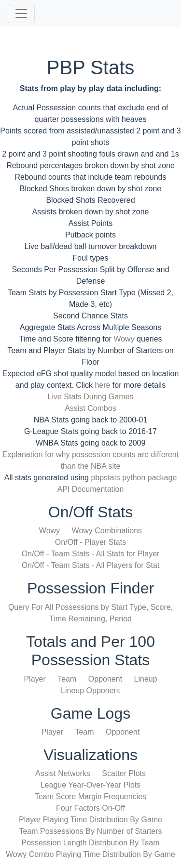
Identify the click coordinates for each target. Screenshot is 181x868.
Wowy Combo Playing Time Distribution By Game (90, 854)
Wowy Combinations (107, 531)
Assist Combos (90, 408)
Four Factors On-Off (90, 808)
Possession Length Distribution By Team (90, 843)
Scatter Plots (124, 773)
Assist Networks (63, 773)
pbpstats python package (134, 478)
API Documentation (91, 489)
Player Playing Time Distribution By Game (90, 820)
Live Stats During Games (91, 397)
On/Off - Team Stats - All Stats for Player (91, 554)
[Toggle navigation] (21, 13)
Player (35, 679)
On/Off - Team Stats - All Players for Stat (91, 565)
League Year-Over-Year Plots (91, 785)
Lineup (146, 679)
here (102, 385)
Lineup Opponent (90, 690)
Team (67, 679)
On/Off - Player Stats (90, 542)
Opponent (105, 679)
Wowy (124, 339)
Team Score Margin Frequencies (90, 796)
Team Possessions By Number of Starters (90, 831)
